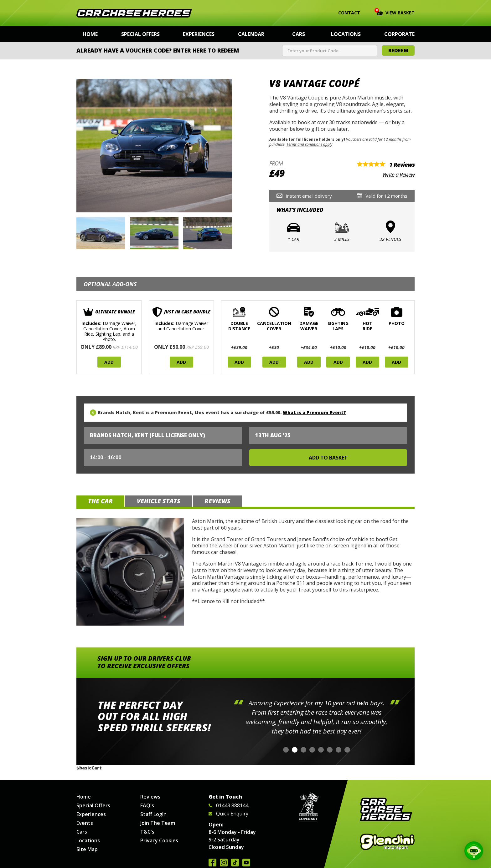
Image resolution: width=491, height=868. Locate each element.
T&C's (147, 832)
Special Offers (140, 34)
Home (90, 34)
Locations (346, 34)
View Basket (396, 12)
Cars (299, 34)
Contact (345, 13)
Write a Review (398, 175)
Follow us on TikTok (235, 863)
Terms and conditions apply (309, 144)
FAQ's (147, 805)
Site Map (87, 849)
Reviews (150, 797)
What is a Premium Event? (314, 412)
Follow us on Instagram (224, 863)
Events (85, 823)
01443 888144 (228, 805)
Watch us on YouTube (246, 863)
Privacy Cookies (159, 840)
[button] (286, 750)
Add (109, 362)
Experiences (199, 34)
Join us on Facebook (212, 863)
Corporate (399, 34)
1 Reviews (402, 165)
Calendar (251, 34)
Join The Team (158, 823)
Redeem (398, 50)
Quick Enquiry (228, 814)
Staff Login (153, 814)
